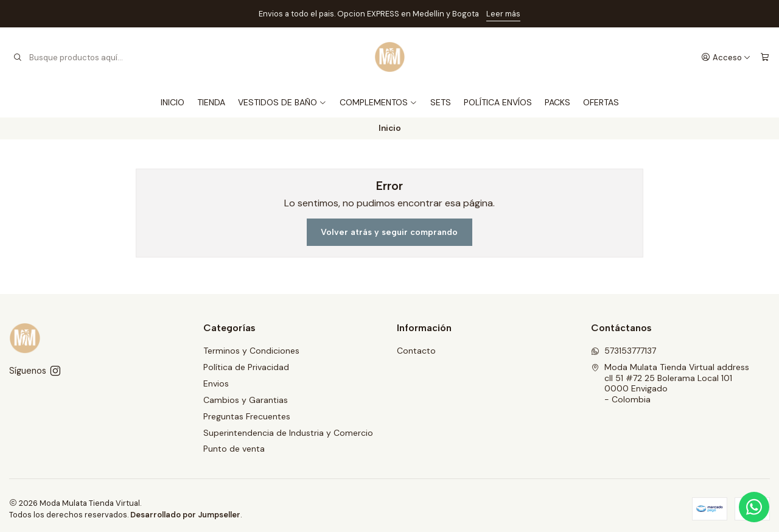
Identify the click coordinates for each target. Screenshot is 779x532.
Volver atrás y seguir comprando (389, 232)
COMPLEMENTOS (379, 102)
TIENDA (211, 102)
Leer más (503, 14)
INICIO (173, 102)
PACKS (557, 102)
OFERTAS (601, 102)
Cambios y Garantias (246, 400)
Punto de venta (234, 449)
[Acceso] (726, 57)
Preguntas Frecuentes (247, 416)
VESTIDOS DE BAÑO (282, 102)
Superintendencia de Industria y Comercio (288, 433)
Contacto (416, 351)
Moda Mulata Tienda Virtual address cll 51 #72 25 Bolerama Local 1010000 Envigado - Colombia (670, 383)
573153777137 (624, 351)
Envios (216, 383)
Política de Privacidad (246, 367)
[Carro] (765, 57)
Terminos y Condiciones (251, 351)
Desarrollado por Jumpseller (185, 515)
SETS (441, 102)
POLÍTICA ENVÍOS (498, 102)
